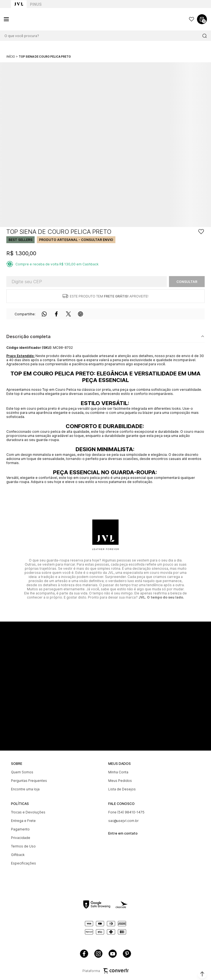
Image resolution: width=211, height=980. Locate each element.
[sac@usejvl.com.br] (154, 821)
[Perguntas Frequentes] (57, 781)
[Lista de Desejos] (154, 789)
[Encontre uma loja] (57, 789)
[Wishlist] (191, 19)
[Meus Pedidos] (154, 781)
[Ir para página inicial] (11, 57)
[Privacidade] (57, 838)
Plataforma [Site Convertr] (105, 971)
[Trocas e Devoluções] (57, 812)
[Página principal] (30, 19)
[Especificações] (57, 863)
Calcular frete (187, 282)
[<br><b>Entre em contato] (154, 831)
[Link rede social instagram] (98, 954)
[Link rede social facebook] (84, 954)
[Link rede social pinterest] (127, 954)
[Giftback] (57, 855)
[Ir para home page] (19, 4)
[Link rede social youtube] (113, 954)
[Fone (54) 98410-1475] (154, 812)
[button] (202, 974)
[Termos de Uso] (57, 846)
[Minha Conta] (154, 772)
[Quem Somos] (57, 772)
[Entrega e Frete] (57, 821)
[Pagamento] (57, 829)
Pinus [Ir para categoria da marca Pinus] (36, 4)
